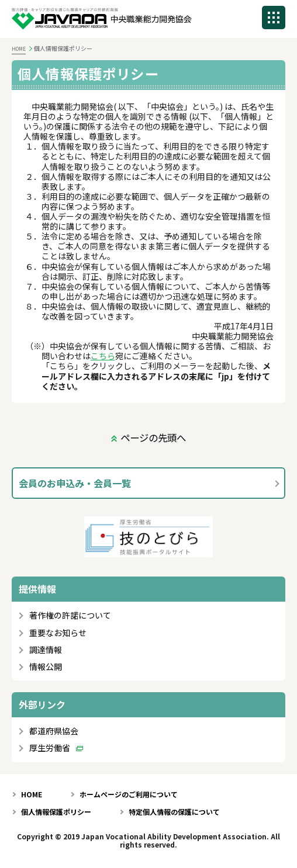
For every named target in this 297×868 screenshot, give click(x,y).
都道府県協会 (54, 731)
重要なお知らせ (58, 633)
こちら (103, 356)
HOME (19, 48)
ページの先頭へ (153, 438)
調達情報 (46, 650)
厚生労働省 (50, 748)
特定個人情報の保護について (174, 812)
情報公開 (46, 667)
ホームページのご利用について (129, 794)
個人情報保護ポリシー (56, 812)
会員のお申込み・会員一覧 (75, 483)
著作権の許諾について (70, 615)
